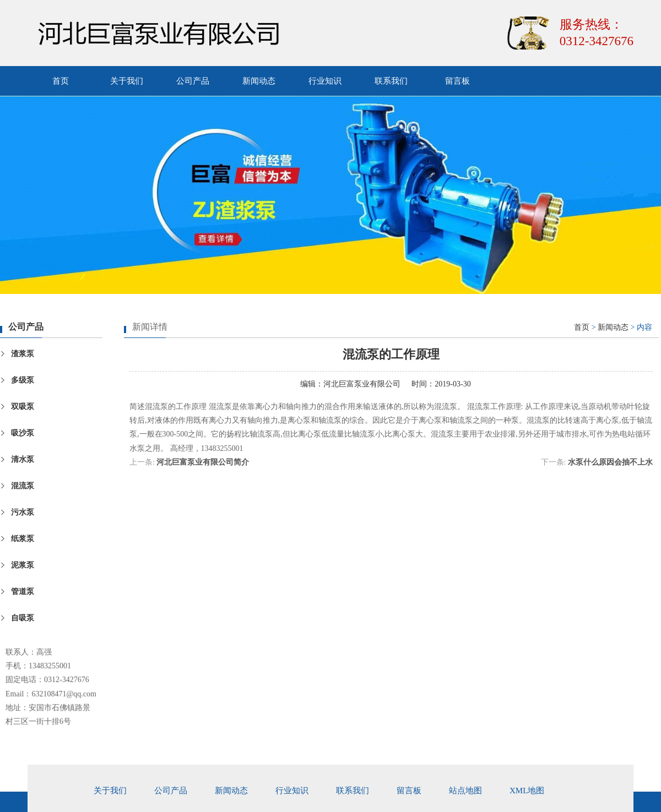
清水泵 (23, 459)
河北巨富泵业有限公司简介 (203, 462)
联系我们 (391, 81)
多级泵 (23, 380)
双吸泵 (23, 407)
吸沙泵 (23, 433)
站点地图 (465, 791)
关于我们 (127, 81)
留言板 (457, 81)
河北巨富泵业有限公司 (362, 384)
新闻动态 (259, 81)
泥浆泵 (23, 565)
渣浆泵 (23, 354)
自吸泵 (23, 618)
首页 (61, 81)
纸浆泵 (23, 539)
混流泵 (23, 486)
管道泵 (23, 592)
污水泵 (23, 512)
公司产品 (193, 81)
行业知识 (325, 81)
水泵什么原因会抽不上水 (610, 462)
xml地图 (527, 791)
